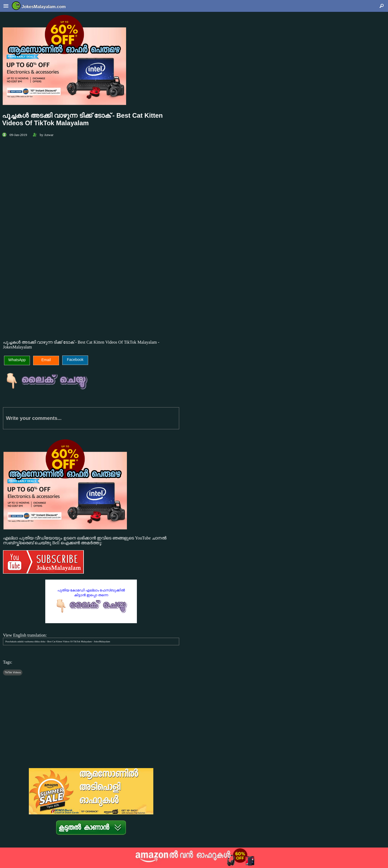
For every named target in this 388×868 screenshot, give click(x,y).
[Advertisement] (91, 289)
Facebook (75, 360)
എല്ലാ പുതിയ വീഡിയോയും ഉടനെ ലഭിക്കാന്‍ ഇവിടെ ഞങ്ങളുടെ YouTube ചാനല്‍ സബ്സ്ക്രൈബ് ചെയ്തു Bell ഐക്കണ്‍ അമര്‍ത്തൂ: (91, 555)
